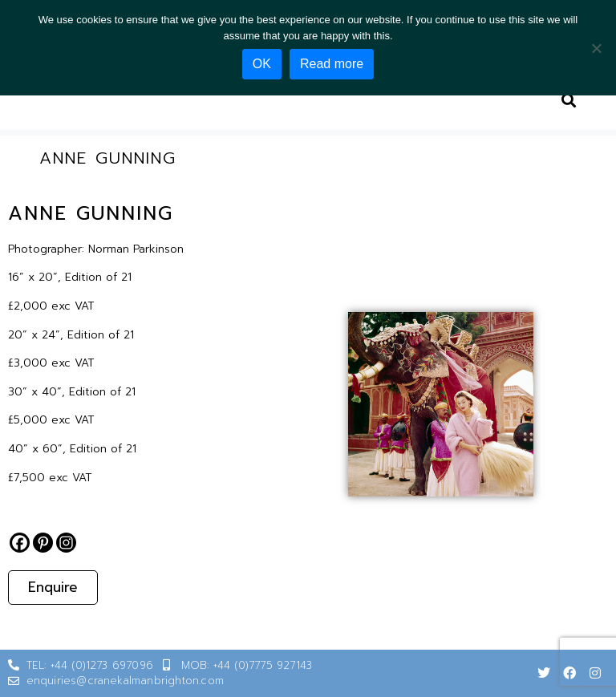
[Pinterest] (43, 543)
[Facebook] (20, 543)
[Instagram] (66, 543)
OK (262, 64)
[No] (596, 48)
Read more (332, 64)
